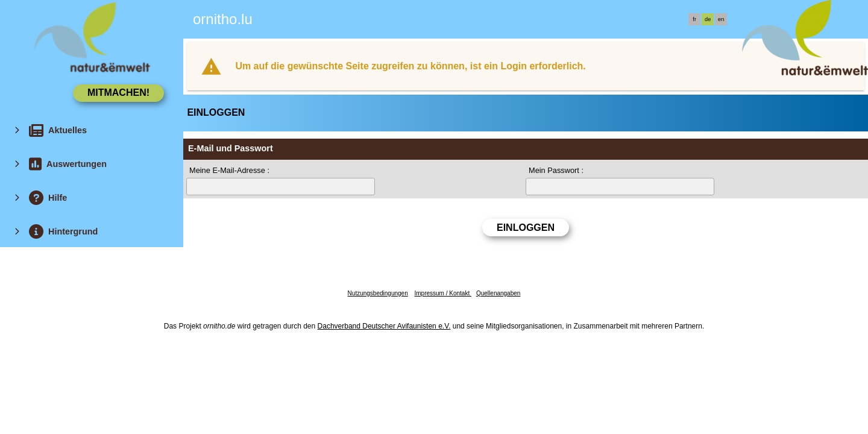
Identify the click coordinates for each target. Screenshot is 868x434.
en (721, 19)
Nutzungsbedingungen (378, 293)
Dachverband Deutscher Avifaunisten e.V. (384, 326)
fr (694, 19)
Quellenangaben (498, 293)
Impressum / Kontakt (442, 293)
